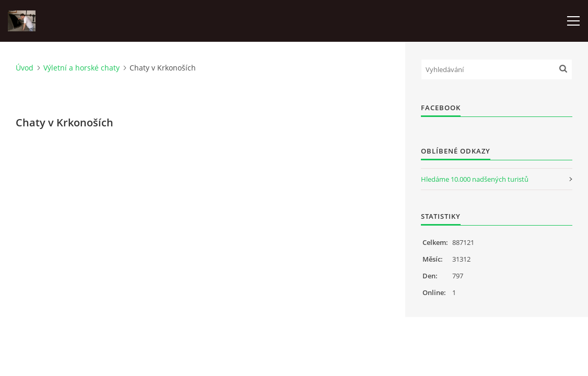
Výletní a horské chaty (81, 68)
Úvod (25, 68)
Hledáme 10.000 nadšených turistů (475, 179)
